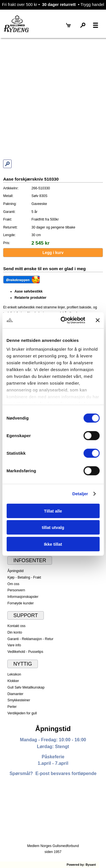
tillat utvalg (53, 527)
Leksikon (14, 674)
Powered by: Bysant (81, 865)
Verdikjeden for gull (22, 713)
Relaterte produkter (30, 298)
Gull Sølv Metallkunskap (26, 687)
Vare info (14, 645)
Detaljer (80, 494)
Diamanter (15, 694)
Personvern (16, 590)
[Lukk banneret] (98, 320)
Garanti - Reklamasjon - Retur (30, 639)
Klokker (13, 681)
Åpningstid (15, 571)
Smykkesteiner (19, 700)
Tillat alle (53, 511)
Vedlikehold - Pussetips (25, 652)
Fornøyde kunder (20, 603)
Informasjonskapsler (23, 597)
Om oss (13, 584)
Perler (12, 707)
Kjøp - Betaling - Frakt (24, 577)
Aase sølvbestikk (28, 291)
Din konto (15, 632)
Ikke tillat (53, 544)
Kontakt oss (16, 626)
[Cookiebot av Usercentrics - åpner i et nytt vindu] (63, 320)
